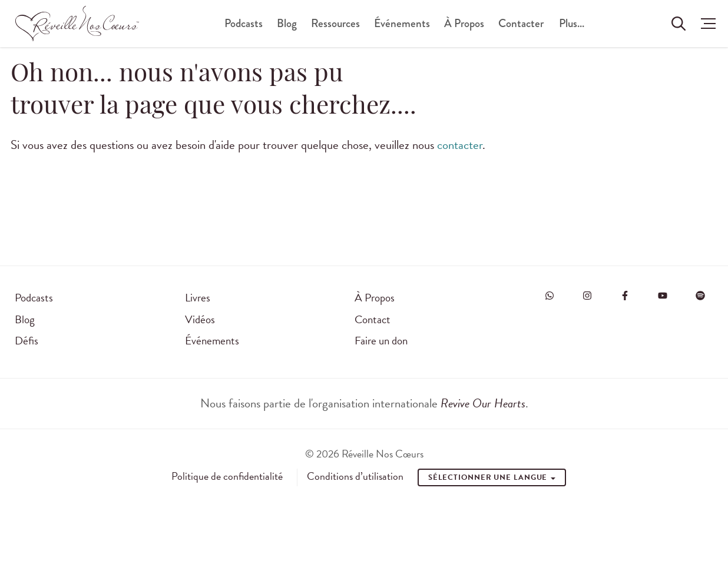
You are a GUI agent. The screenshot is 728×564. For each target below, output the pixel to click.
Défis (27, 341)
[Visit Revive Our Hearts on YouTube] (663, 296)
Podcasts (244, 23)
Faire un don (381, 341)
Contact (373, 319)
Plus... (572, 23)
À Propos (464, 23)
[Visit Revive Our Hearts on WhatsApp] (550, 296)
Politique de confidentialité (227, 476)
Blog (287, 23)
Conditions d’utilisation (355, 476)
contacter (460, 145)
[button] (705, 24)
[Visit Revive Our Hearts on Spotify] (700, 296)
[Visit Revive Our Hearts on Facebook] (625, 296)
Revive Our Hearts (483, 403)
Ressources (335, 23)
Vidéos (200, 319)
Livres (198, 298)
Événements (402, 23)
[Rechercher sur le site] (679, 24)
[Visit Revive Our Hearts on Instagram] (587, 296)
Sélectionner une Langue (492, 477)
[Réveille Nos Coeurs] (77, 24)
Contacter (521, 23)
